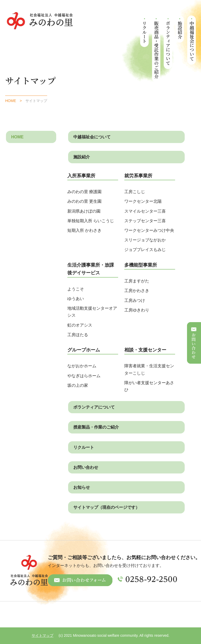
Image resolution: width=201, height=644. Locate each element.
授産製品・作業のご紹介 (96, 427)
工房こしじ (135, 192)
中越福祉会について (192, 41)
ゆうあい (76, 299)
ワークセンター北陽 (143, 201)
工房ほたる (78, 335)
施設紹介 (180, 30)
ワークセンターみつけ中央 (149, 230)
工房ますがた (137, 281)
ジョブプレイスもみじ (145, 250)
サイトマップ (42, 635)
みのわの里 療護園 (84, 192)
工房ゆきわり (137, 310)
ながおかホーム (82, 366)
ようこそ (76, 289)
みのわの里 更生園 (84, 201)
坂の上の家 (78, 385)
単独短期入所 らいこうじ (93, 221)
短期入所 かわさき (84, 230)
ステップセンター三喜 (145, 221)
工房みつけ (135, 300)
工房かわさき (137, 291)
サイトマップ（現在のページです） (106, 507)
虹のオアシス (80, 325)
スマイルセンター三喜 (145, 211)
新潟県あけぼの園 (84, 211)
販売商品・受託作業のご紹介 (156, 50)
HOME (11, 101)
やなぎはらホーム (84, 376)
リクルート (145, 32)
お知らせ (82, 487)
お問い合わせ (86, 467)
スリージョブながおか (145, 240)
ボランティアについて (168, 43)
